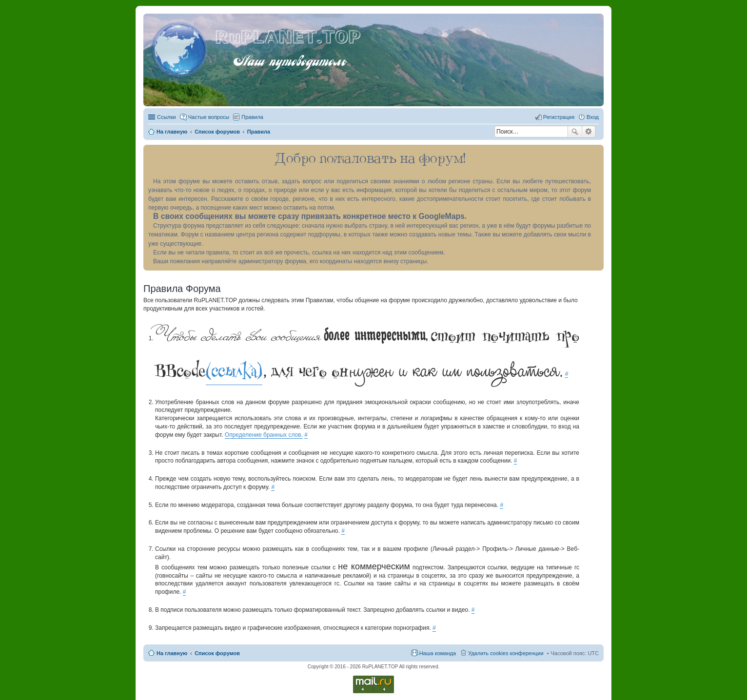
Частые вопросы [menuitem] (209, 117)
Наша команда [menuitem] (438, 653)
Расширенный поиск (589, 132)
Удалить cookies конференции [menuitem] (506, 653)
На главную (172, 653)
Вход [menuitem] (593, 117)
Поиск (575, 132)
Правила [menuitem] (252, 117)
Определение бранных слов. (264, 435)
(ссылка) (234, 371)
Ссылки (167, 117)
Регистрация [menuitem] (559, 117)
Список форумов (217, 653)
